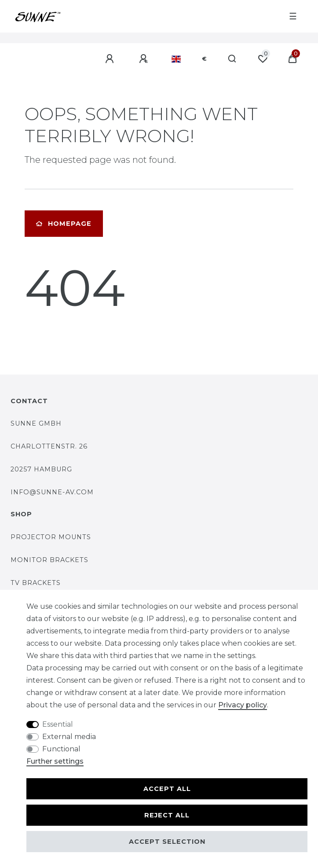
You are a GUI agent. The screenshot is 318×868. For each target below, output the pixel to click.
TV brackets (36, 583)
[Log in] (111, 59)
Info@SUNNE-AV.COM (52, 492)
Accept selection (167, 842)
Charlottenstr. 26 (49, 446)
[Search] (232, 59)
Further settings (55, 761)
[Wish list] (263, 59)
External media (69, 737)
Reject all (167, 815)
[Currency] (204, 59)
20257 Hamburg (41, 469)
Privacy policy (243, 705)
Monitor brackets (49, 560)
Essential (58, 724)
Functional (61, 749)
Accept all (167, 789)
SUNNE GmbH (36, 423)
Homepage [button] (64, 224)
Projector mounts (51, 537)
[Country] (176, 59)
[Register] (145, 59)
